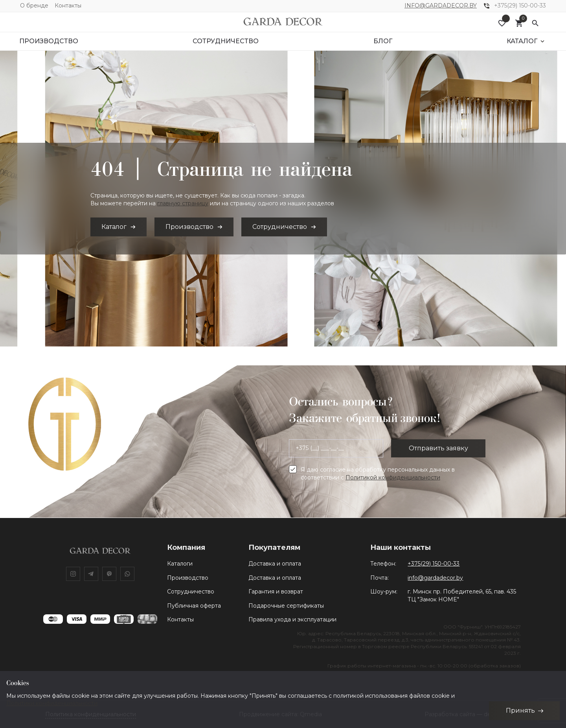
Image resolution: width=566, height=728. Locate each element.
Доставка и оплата (275, 564)
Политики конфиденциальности (52, 703)
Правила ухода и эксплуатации (292, 619)
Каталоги (180, 564)
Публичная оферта (194, 606)
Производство (188, 578)
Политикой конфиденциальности (393, 477)
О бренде (34, 6)
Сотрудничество (191, 592)
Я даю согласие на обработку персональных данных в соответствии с (378, 474)
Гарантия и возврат (276, 592)
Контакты (68, 6)
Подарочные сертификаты (286, 606)
